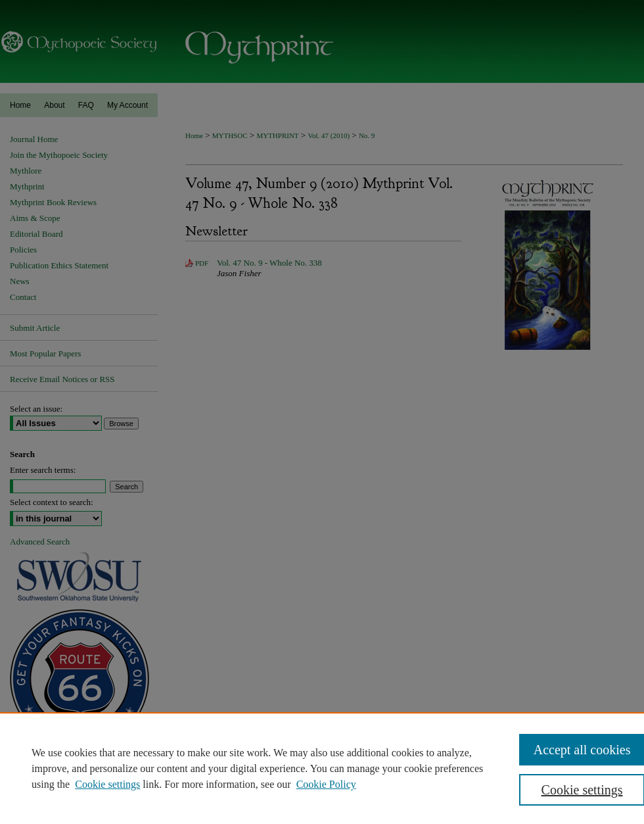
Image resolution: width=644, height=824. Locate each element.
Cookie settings (107, 784)
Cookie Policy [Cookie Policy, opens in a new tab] (326, 784)
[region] (322, 768)
